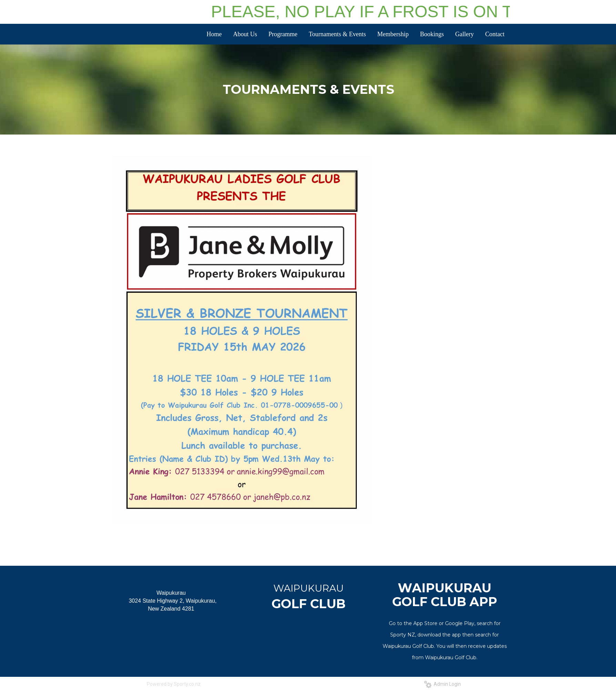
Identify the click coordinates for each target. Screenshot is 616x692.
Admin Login (442, 684)
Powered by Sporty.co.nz (174, 684)
